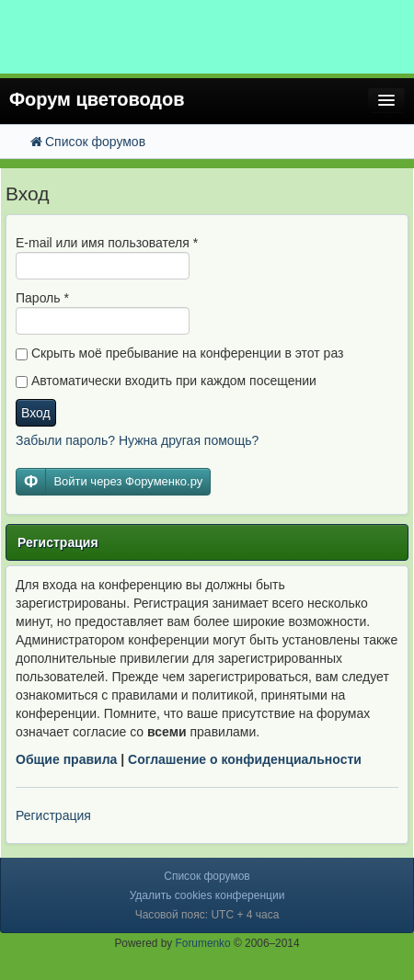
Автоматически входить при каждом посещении (166, 381)
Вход (36, 413)
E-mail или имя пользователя (107, 243)
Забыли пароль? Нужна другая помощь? (137, 440)
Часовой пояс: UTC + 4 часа (207, 915)
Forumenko (203, 943)
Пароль (42, 298)
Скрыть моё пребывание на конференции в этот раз (179, 353)
